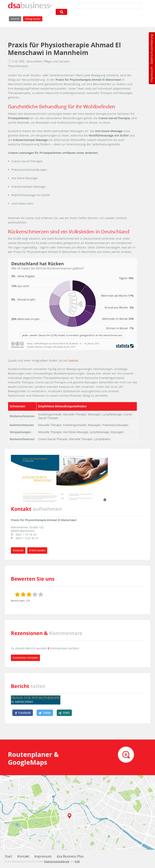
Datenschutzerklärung (151, 49)
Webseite (18, 550)
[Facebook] (23, 713)
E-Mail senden (37, 550)
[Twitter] (45, 713)
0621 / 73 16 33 (26, 534)
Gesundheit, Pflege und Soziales (48, 61)
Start (9, 856)
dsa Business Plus (70, 856)
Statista (73, 361)
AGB (77, 861)
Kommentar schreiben (25, 658)
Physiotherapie (18, 66)
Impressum (151, 74)
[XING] (64, 713)
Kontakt (23, 856)
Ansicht (16, 18)
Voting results (33, 19)
